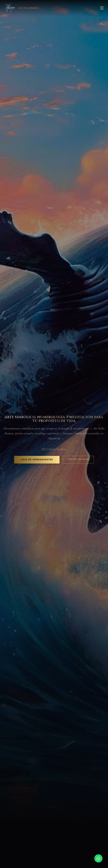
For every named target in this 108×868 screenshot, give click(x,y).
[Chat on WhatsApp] (98, 858)
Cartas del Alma (78, 459)
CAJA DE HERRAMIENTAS (37, 460)
